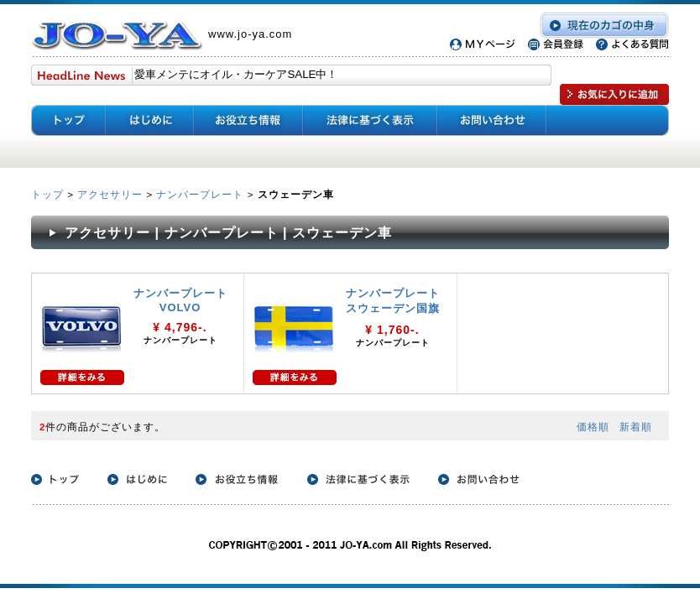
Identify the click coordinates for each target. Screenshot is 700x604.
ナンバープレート (200, 194)
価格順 (593, 427)
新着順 (636, 427)
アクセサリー (110, 194)
